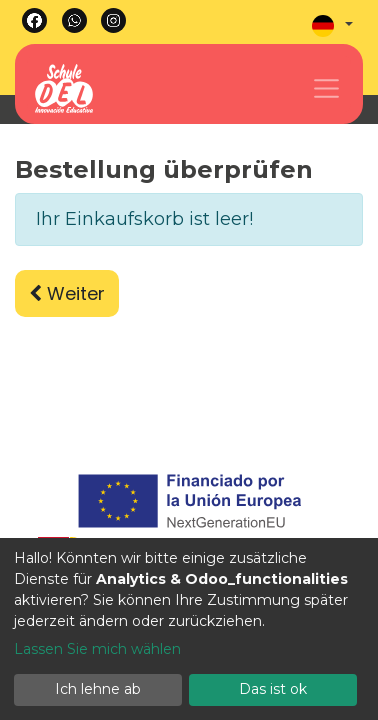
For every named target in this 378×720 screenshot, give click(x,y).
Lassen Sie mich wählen (97, 649)
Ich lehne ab (98, 689)
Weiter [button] (67, 293)
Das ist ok (273, 689)
